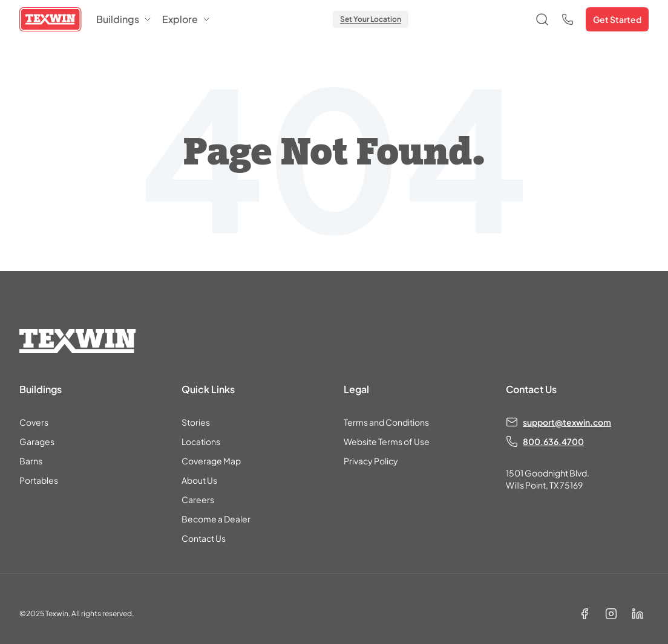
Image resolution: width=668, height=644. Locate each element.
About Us (199, 480)
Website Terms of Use (387, 441)
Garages (37, 441)
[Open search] (542, 19)
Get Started (617, 19)
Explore (187, 19)
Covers (34, 422)
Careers (198, 499)
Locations (201, 441)
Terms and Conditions (386, 422)
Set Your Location (371, 19)
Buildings (124, 19)
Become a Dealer (216, 519)
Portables (39, 480)
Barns (31, 461)
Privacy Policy (371, 461)
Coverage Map (211, 461)
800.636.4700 (553, 441)
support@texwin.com (567, 422)
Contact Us (204, 538)
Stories (196, 422)
